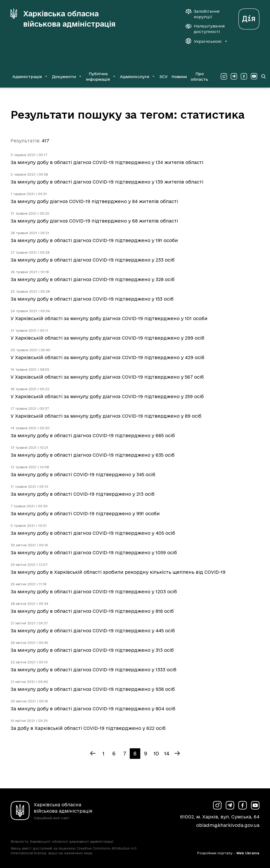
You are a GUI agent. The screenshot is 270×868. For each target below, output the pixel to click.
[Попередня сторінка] (93, 754)
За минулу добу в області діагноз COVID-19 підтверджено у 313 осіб (92, 650)
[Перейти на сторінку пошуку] (263, 76)
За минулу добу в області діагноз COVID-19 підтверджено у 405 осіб (93, 533)
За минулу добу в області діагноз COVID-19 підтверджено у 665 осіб (93, 435)
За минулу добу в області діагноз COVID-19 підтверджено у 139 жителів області (107, 182)
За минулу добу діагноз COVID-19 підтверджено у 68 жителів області (94, 221)
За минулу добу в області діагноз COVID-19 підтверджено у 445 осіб (93, 631)
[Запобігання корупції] (205, 14)
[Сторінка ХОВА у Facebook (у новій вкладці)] (244, 76)
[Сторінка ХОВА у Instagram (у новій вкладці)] (224, 76)
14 (167, 754)
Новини (179, 77)
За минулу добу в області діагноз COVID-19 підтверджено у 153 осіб (92, 299)
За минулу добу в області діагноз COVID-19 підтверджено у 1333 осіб (93, 670)
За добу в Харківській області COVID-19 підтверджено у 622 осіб (88, 728)
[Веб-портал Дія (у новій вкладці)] (249, 18)
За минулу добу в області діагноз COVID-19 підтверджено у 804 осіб (93, 709)
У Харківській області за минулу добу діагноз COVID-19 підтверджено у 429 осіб (107, 357)
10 (156, 754)
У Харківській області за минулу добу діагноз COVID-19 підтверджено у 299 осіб (107, 338)
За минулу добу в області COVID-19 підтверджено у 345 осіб (83, 474)
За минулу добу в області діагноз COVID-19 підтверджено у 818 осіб (92, 611)
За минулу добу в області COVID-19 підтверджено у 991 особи (85, 513)
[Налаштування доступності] (205, 29)
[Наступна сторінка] (177, 754)
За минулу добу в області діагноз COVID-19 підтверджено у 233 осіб (93, 260)
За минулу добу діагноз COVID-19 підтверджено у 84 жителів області (94, 201)
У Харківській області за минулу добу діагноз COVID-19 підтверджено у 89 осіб (106, 416)
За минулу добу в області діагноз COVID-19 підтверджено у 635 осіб (93, 455)
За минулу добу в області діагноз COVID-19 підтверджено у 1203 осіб (94, 592)
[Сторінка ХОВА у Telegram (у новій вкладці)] (234, 76)
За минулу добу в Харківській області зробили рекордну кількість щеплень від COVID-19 (118, 572)
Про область (199, 76)
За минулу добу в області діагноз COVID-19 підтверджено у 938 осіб (93, 689)
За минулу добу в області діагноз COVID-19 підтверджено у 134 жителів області (107, 162)
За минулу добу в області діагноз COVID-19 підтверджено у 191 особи (94, 240)
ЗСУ (163, 77)
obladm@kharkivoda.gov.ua (228, 825)
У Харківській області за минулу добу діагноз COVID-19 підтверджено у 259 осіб (107, 396)
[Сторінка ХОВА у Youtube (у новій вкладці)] (254, 76)
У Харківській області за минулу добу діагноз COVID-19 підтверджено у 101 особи (109, 318)
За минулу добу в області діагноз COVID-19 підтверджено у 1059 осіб (94, 553)
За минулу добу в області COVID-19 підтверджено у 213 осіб (83, 494)
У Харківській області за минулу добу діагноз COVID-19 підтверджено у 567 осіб (107, 377)
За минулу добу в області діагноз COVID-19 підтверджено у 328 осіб (93, 279)
